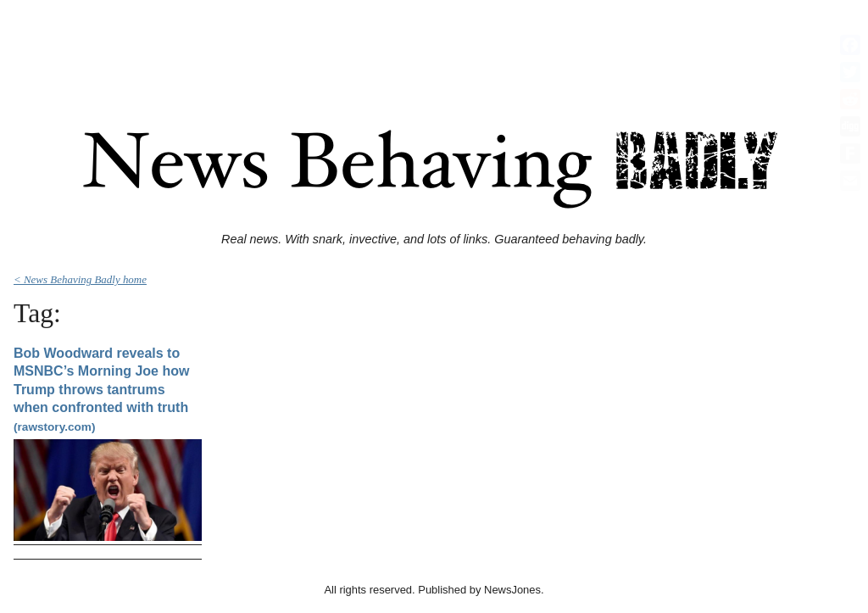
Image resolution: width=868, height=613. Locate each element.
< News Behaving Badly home (80, 279)
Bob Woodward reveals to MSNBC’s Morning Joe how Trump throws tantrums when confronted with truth (101, 390)
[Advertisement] (434, 45)
